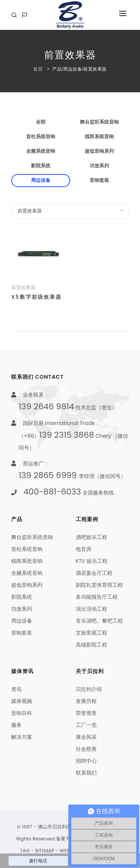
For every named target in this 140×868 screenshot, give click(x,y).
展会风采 (86, 737)
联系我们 (86, 773)
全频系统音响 (41, 151)
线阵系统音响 (99, 137)
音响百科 (22, 713)
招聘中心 (86, 761)
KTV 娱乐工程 (92, 561)
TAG (25, 851)
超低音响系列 (99, 151)
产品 (57, 69)
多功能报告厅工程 (97, 597)
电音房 (84, 549)
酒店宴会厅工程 (94, 573)
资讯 (16, 689)
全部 (41, 122)
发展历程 (86, 701)
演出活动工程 (91, 609)
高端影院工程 (91, 645)
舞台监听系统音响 (99, 122)
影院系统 (41, 166)
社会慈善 (86, 749)
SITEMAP (44, 851)
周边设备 (72, 69)
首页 (38, 69)
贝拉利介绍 (89, 689)
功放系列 (99, 166)
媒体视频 (22, 701)
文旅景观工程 (91, 633)
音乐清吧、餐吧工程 (99, 621)
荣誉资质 (86, 713)
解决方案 (22, 737)
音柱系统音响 (41, 137)
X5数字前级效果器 (36, 297)
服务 (16, 725)
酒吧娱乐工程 (91, 537)
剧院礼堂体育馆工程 (99, 585)
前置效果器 (95, 69)
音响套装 (99, 180)
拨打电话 (38, 861)
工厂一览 (86, 725)
